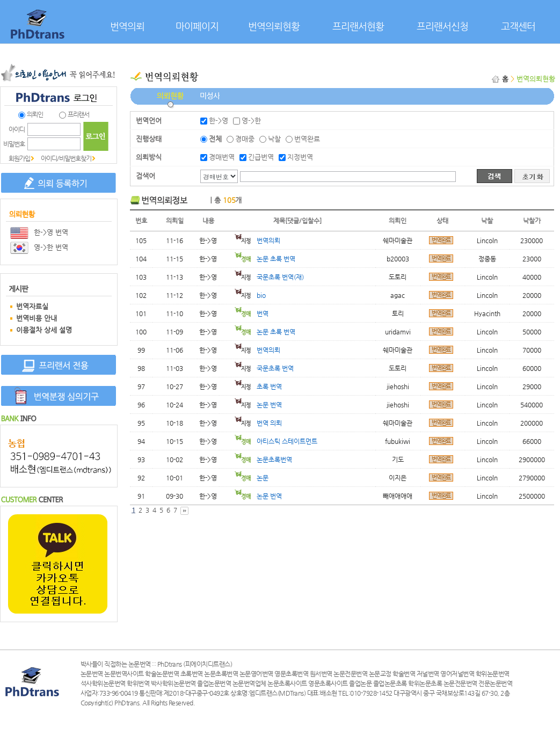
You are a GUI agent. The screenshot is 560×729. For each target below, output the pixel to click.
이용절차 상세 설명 (44, 330)
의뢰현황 (170, 102)
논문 (252, 478)
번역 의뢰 (258, 423)
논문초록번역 (263, 460)
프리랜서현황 (358, 26)
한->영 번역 (39, 232)
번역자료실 (32, 306)
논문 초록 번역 (265, 259)
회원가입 (19, 158)
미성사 (210, 102)
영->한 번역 (39, 247)
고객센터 (518, 26)
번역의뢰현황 (274, 26)
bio (250, 295)
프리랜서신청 (442, 26)
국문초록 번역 (264, 368)
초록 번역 (258, 387)
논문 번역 (258, 405)
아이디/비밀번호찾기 (66, 158)
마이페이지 (197, 26)
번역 (252, 314)
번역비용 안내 (37, 318)
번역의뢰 (127, 26)
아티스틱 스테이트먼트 (276, 441)
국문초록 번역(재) (269, 277)
